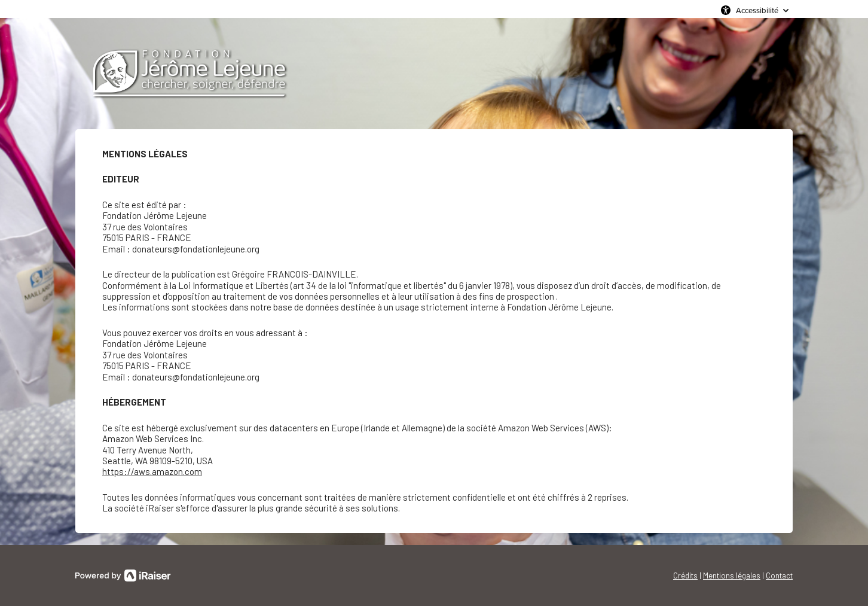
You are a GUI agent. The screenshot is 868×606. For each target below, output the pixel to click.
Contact (779, 575)
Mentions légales (732, 575)
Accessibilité (757, 10)
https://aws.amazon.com (152, 471)
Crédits (685, 575)
